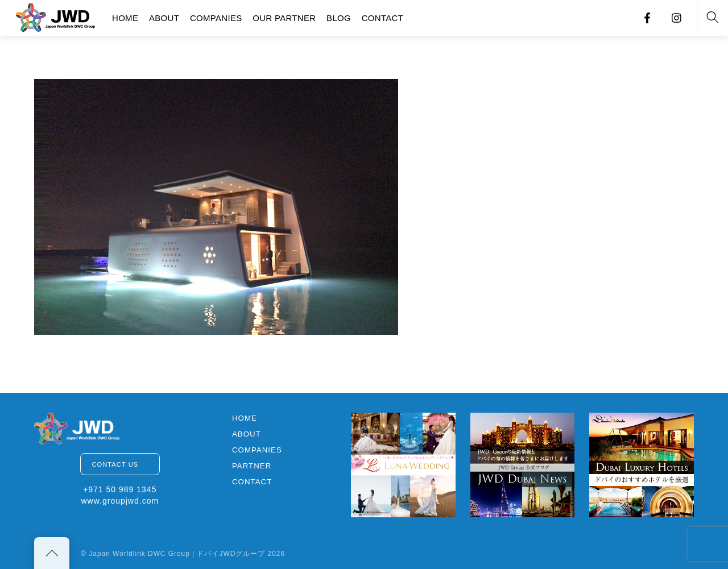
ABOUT (164, 18)
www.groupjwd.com (120, 501)
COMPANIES (216, 18)
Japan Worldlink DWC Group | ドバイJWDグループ (177, 554)
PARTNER (252, 466)
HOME (125, 18)
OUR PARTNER (284, 18)
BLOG (339, 18)
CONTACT (382, 18)
